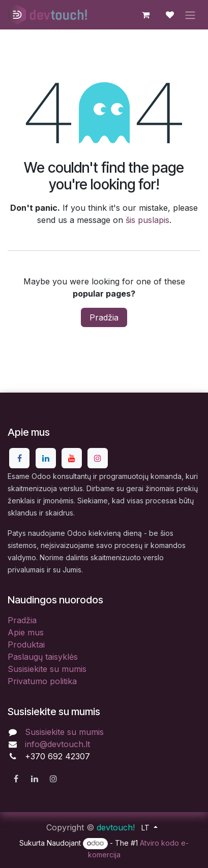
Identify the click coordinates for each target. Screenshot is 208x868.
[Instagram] (98, 458)
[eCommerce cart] (145, 15)
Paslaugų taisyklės (43, 657)
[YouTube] (72, 458)
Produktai (26, 645)
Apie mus (26, 632)
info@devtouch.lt (57, 744)
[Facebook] (19, 458)
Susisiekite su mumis (47, 669)
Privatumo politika (42, 681)
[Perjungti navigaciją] (190, 15)
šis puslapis (147, 220)
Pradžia (104, 317)
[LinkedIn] (46, 458)
